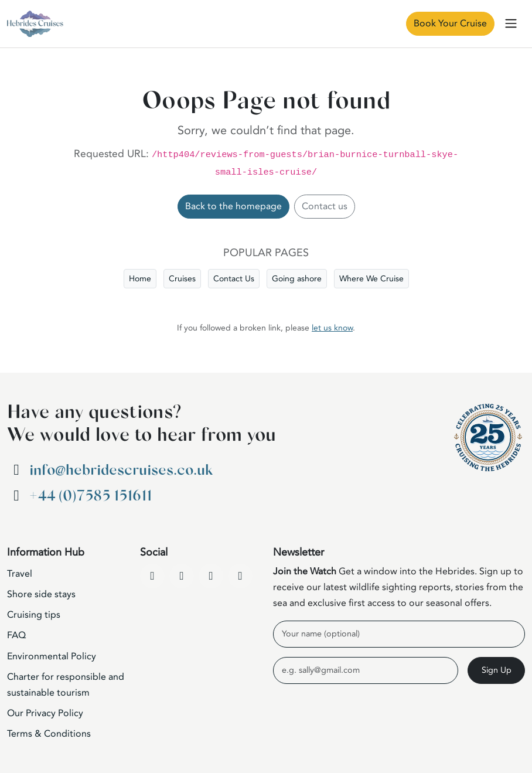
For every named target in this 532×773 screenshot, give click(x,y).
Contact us (325, 206)
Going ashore (297, 279)
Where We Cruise (371, 279)
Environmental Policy (52, 656)
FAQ (16, 635)
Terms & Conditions (49, 734)
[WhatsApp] (240, 576)
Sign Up (497, 670)
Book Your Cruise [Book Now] (450, 23)
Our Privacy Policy (45, 713)
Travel (20, 574)
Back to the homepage (233, 206)
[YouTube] (182, 576)
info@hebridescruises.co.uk (121, 470)
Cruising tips (34, 615)
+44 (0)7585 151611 (91, 496)
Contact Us (234, 279)
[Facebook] (152, 576)
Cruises (182, 279)
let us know (332, 328)
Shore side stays (41, 594)
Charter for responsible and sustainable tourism (66, 685)
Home (140, 279)
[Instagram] (211, 576)
